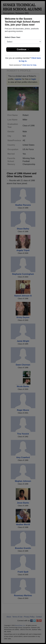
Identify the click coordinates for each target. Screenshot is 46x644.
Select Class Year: (13, 37)
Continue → (23, 49)
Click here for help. (30, 65)
